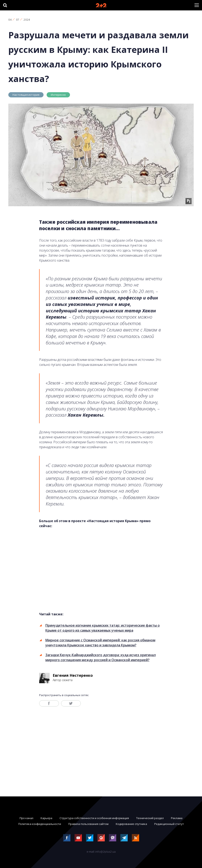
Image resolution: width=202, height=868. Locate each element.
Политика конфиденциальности (40, 824)
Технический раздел (150, 818)
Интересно (58, 95)
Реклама (177, 818)
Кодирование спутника (131, 824)
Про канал (26, 818)
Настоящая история (26, 95)
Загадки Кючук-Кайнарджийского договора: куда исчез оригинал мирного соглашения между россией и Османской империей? (101, 657)
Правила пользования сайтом (88, 824)
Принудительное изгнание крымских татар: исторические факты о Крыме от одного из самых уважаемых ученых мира (103, 628)
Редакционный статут (169, 824)
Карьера (46, 818)
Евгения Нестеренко (73, 675)
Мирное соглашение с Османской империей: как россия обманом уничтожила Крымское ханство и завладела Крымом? (100, 643)
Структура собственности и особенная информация (94, 818)
